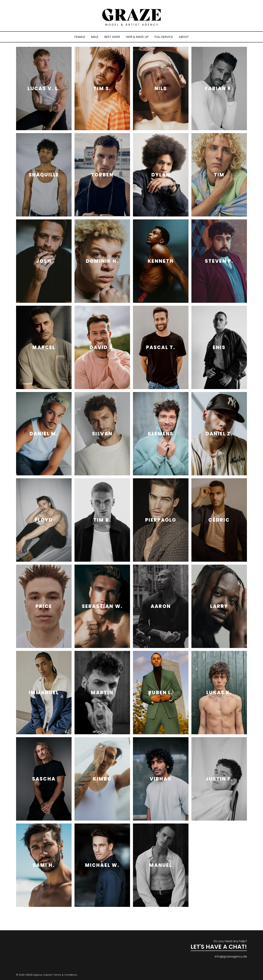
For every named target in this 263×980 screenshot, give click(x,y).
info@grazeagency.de (231, 957)
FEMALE (80, 37)
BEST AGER (112, 37)
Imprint (48, 975)
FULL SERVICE (164, 37)
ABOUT (184, 37)
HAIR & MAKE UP (137, 37)
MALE (95, 37)
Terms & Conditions (65, 975)
